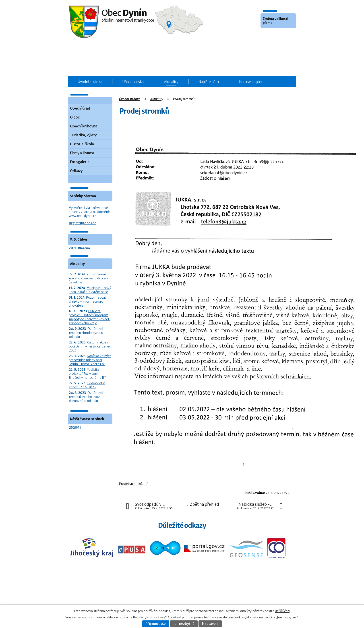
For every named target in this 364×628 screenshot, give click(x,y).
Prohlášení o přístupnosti (251, 600)
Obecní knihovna (84, 126)
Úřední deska (133, 82)
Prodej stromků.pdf (133, 484)
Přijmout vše (156, 624)
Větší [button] (277, 35)
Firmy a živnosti (83, 153)
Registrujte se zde (83, 223)
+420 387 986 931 (94, 598)
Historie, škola (82, 144)
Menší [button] (265, 35)
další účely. (283, 611)
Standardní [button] (271, 35)
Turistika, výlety (83, 135)
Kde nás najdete (252, 82)
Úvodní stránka (90, 82)
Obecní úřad (80, 108)
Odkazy (76, 171)
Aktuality (171, 82)
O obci (75, 117)
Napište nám (209, 82)
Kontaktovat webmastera (260, 595)
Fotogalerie (80, 162)
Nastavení (210, 624)
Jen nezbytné (184, 624)
